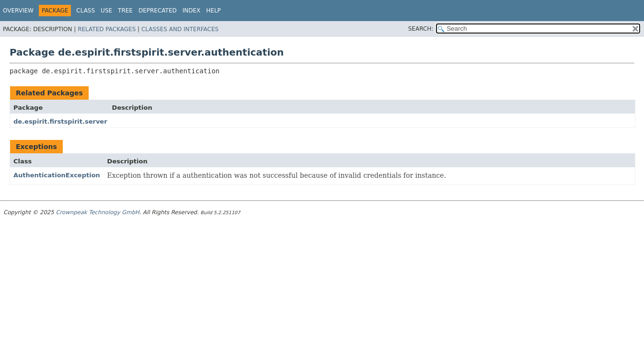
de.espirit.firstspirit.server (60, 121)
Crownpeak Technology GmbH (97, 212)
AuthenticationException (57, 175)
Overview (18, 11)
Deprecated (158, 11)
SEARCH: (421, 29)
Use (106, 11)
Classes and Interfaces (180, 29)
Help (213, 11)
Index (192, 11)
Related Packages (107, 29)
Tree (125, 11)
